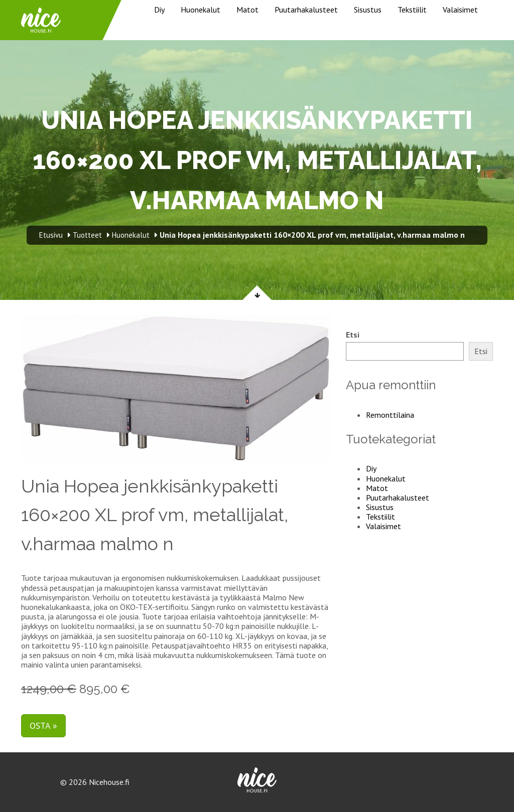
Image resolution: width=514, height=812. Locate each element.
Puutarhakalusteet (306, 10)
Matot (247, 10)
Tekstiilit (412, 10)
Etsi (353, 335)
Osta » (43, 725)
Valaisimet (460, 10)
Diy (159, 10)
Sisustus (368, 10)
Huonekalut (201, 10)
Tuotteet (87, 235)
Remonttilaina (390, 415)
